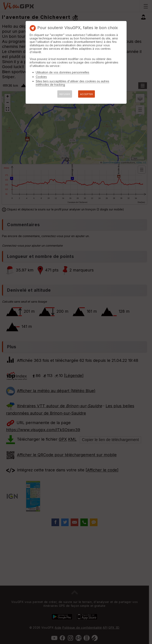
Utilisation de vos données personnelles (62, 72)
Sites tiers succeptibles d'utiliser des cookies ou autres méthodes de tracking (72, 83)
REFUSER (65, 94)
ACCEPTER (86, 94)
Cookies (41, 77)
